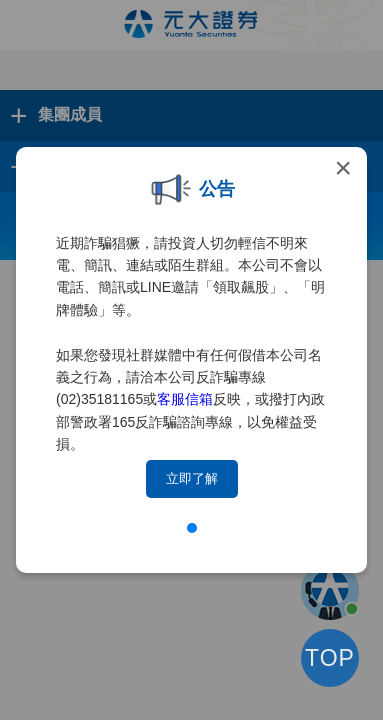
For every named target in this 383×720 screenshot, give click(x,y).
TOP (330, 658)
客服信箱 (185, 399)
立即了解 (192, 478)
